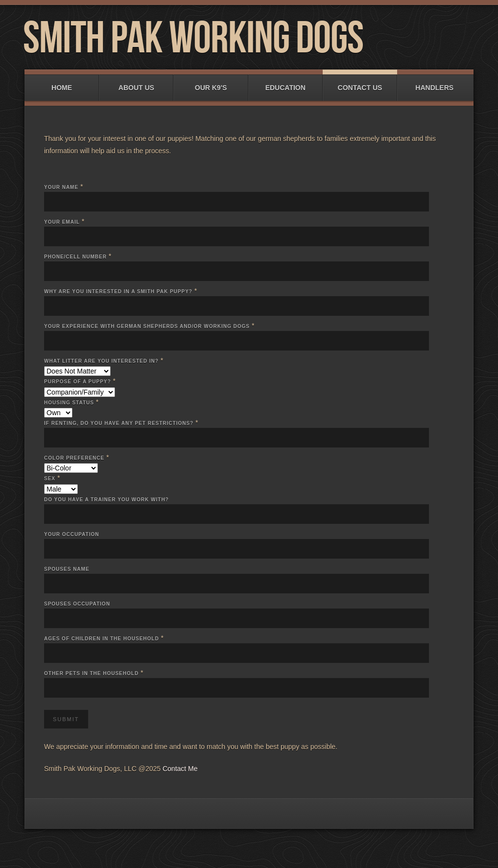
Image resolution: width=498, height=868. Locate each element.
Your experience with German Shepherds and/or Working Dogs (147, 326)
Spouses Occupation (77, 604)
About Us (136, 83)
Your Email (62, 222)
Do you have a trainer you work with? (107, 500)
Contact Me (180, 769)
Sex (50, 479)
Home (62, 83)
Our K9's (211, 83)
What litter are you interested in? (101, 361)
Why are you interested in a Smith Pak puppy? (118, 292)
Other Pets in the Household (91, 673)
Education (285, 83)
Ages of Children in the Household (102, 639)
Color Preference (74, 458)
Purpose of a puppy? (78, 382)
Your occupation (71, 534)
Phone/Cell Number (75, 257)
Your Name (61, 187)
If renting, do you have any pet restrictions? (119, 423)
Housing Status (69, 403)
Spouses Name (67, 569)
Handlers (434, 83)
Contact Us (360, 83)
